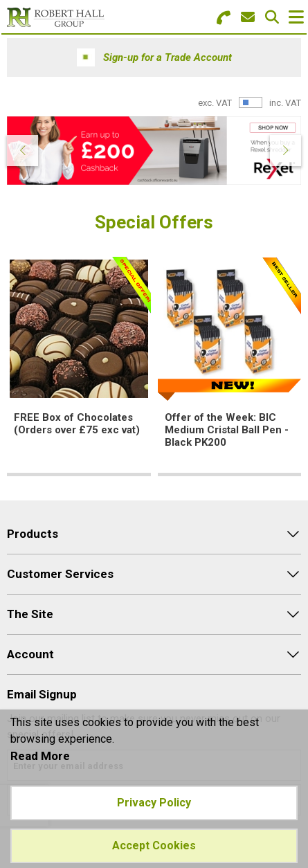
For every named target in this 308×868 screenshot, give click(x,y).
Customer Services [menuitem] (60, 574)
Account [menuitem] (30, 654)
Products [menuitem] (33, 534)
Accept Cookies (154, 846)
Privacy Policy (154, 803)
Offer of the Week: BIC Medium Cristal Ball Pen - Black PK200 (227, 430)
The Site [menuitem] (30, 614)
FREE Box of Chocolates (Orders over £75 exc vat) (77, 424)
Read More (40, 756)
